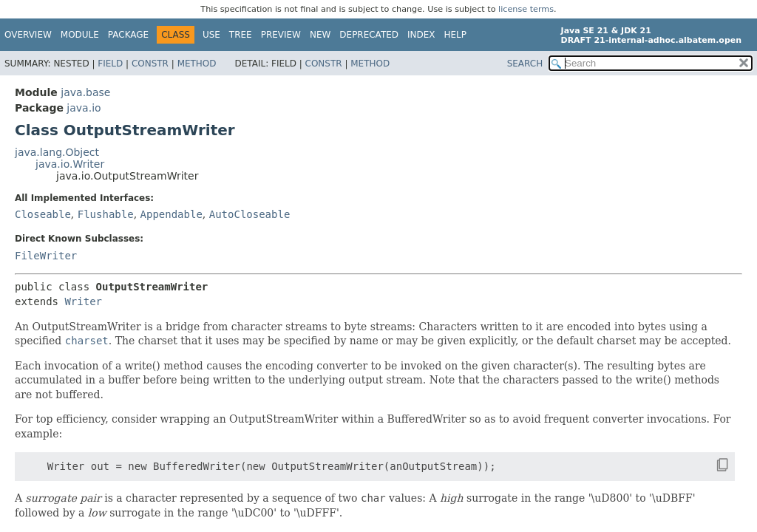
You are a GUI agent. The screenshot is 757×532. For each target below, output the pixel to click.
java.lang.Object (57, 152)
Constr (150, 64)
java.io (84, 108)
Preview (281, 35)
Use (211, 35)
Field (110, 64)
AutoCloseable (250, 214)
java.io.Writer (70, 164)
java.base (85, 92)
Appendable (172, 214)
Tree (241, 35)
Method (197, 64)
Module (80, 35)
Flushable (106, 214)
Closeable (43, 214)
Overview (28, 35)
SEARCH (525, 64)
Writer (83, 301)
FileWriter (46, 256)
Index (421, 35)
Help (456, 35)
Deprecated (369, 35)
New (320, 35)
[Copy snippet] (709, 465)
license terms (526, 9)
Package (128, 35)
